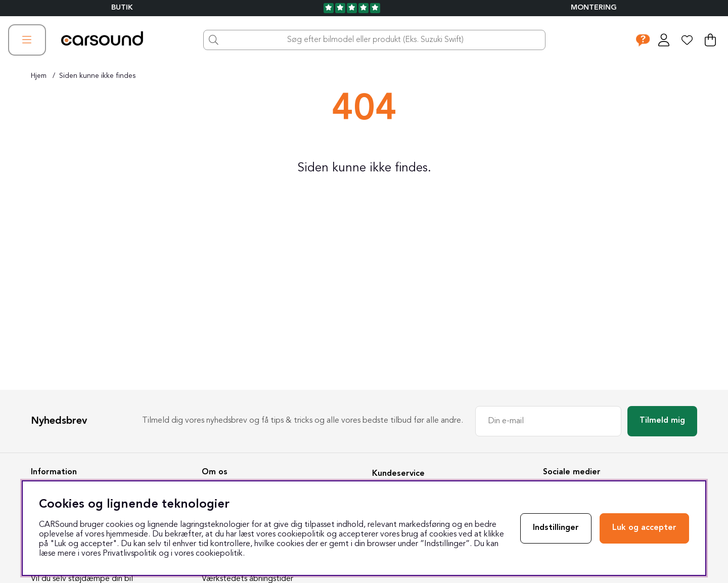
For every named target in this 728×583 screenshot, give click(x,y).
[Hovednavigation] (27, 40)
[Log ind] (664, 40)
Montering (594, 8)
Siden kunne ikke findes (97, 76)
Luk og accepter (644, 528)
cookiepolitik (219, 554)
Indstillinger (556, 528)
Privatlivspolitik (130, 554)
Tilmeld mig (662, 421)
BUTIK (122, 8)
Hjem (39, 76)
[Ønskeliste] (687, 40)
